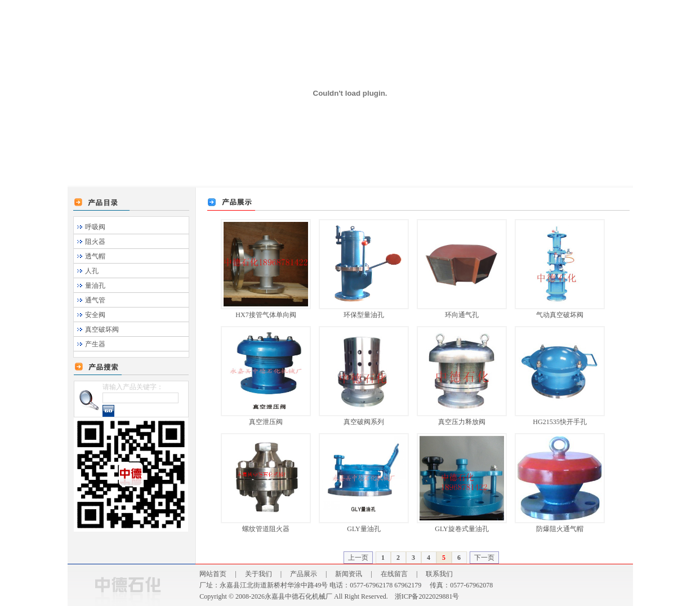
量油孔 (95, 286)
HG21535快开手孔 (559, 422)
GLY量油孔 (364, 529)
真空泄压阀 (266, 422)
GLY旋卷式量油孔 (462, 529)
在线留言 (394, 574)
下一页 (484, 558)
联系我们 (439, 574)
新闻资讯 (349, 574)
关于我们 (258, 574)
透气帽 (95, 256)
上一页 (358, 558)
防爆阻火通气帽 (560, 529)
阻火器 (95, 242)
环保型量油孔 (364, 315)
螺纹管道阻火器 (266, 529)
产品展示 (304, 574)
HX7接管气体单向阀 (266, 315)
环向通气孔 (462, 315)
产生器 (95, 344)
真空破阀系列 (364, 422)
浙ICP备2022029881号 (427, 596)
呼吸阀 (95, 227)
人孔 (92, 271)
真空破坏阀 (102, 329)
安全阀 (95, 315)
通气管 (95, 300)
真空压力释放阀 (462, 422)
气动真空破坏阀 (560, 315)
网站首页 (213, 574)
